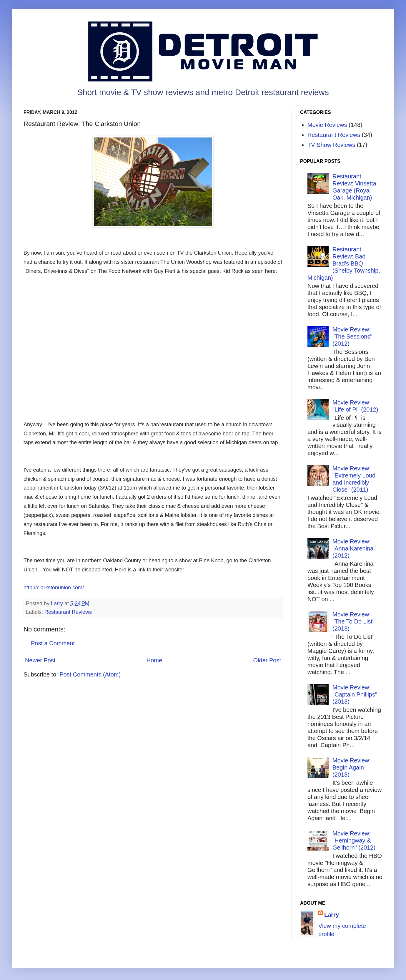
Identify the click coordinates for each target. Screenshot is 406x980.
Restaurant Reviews (68, 612)
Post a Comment (53, 643)
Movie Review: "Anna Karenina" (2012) (354, 548)
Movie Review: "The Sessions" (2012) (352, 336)
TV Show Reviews (331, 145)
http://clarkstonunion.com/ (54, 588)
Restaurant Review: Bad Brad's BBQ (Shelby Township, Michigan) (344, 263)
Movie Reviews (327, 125)
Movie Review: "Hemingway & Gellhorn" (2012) (354, 840)
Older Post (267, 660)
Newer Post (40, 660)
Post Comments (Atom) (90, 674)
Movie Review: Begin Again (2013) (352, 767)
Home (154, 660)
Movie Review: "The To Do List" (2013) (353, 621)
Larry (332, 915)
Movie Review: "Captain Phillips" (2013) (355, 694)
